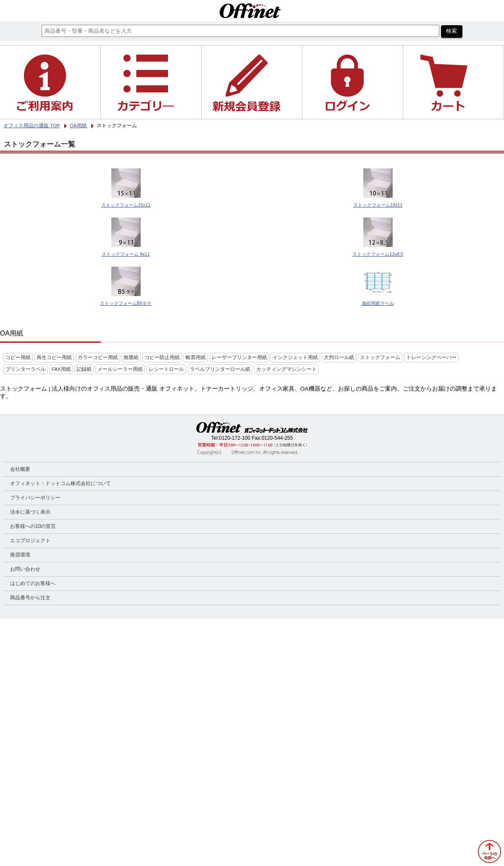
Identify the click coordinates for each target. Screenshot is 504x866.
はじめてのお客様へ (33, 583)
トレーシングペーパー (431, 357)
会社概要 (20, 469)
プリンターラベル (26, 369)
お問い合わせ (25, 569)
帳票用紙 (196, 357)
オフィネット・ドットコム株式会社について (60, 483)
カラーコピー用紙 (98, 357)
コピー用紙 (18, 357)
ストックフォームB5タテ (126, 303)
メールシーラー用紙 (120, 369)
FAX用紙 (61, 369)
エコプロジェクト (30, 541)
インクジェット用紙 (295, 357)
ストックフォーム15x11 (126, 205)
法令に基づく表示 (30, 512)
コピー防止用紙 (162, 357)
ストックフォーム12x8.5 (378, 254)
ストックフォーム (380, 357)
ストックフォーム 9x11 (126, 254)
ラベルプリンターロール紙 (220, 369)
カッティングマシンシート (286, 369)
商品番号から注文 (30, 598)
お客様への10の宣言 (33, 526)
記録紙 (84, 369)
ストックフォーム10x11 (378, 205)
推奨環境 (20, 555)
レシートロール (166, 369)
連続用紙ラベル (378, 303)
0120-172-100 (235, 438)
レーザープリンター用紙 (239, 357)
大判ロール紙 (339, 357)
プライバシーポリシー (35, 498)
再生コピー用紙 (54, 357)
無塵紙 (131, 357)
